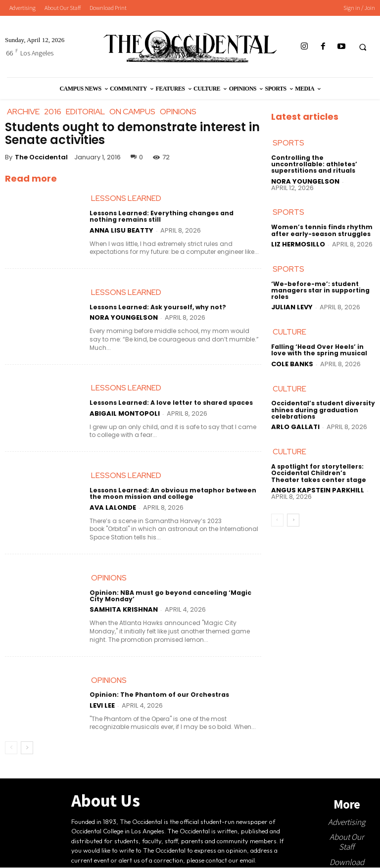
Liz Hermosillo (298, 244)
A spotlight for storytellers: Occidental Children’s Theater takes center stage (322, 473)
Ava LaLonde (113, 507)
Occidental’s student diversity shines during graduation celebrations (322, 410)
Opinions (109, 578)
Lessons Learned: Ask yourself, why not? (156, 307)
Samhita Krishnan (124, 610)
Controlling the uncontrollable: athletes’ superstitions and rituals (313, 164)
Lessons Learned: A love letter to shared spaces (169, 403)
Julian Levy (292, 307)
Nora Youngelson (124, 317)
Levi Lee (102, 705)
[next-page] (27, 748)
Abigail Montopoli (125, 413)
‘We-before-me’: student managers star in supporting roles (320, 290)
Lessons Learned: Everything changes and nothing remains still (174, 216)
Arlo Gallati (295, 427)
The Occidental (41, 157)
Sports (288, 143)
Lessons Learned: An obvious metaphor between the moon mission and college (171, 494)
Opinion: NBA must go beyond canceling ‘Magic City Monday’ (170, 596)
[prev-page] (11, 748)
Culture (289, 332)
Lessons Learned (126, 198)
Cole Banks (292, 364)
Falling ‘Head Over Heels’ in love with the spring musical (319, 350)
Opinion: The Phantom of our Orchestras (159, 695)
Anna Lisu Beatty (121, 230)
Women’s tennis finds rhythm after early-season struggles (321, 230)
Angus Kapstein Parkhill (318, 490)
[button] (363, 47)
